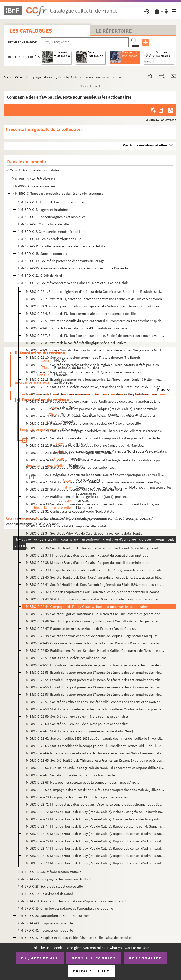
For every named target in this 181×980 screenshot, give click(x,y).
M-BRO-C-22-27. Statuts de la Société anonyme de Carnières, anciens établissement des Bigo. (94, 482)
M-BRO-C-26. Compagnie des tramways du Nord (56, 879)
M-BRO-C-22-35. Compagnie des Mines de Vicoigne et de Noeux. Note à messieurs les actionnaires (95, 541)
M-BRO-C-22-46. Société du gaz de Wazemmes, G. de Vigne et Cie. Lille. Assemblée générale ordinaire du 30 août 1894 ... (95, 621)
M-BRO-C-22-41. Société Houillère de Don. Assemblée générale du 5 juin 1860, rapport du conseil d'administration (95, 585)
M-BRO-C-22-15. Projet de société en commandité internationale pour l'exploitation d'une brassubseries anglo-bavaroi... (95, 394)
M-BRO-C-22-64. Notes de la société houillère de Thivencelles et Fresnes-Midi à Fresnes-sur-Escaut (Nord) (95, 753)
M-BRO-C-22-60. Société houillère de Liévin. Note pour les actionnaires (77, 724)
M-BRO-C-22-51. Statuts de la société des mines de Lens (66, 658)
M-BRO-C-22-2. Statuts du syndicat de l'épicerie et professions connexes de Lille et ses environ (94, 299)
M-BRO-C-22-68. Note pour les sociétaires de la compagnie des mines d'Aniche (83, 782)
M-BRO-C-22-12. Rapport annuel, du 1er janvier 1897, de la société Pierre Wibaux (84, 372)
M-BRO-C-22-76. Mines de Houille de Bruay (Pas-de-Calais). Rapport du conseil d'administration (95, 841)
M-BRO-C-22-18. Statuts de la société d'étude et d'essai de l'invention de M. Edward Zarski (91, 416)
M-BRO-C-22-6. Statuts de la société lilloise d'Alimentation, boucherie (76, 328)
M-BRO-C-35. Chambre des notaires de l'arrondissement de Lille (67, 908)
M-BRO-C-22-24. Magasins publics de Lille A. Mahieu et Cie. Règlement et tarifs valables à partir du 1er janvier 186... (95, 460)
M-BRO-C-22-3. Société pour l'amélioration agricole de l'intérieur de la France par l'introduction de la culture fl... (95, 306)
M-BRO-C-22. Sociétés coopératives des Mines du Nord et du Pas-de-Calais (74, 283)
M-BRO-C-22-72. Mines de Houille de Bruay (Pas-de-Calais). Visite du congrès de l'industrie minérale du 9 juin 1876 (95, 812)
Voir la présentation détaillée (145, 145)
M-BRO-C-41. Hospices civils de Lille (47, 930)
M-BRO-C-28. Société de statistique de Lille (52, 886)
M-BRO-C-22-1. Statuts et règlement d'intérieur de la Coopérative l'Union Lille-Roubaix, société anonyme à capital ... (95, 291)
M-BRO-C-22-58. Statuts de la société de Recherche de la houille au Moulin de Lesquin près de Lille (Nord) (95, 709)
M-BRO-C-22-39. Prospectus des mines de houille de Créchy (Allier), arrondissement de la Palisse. (95, 570)
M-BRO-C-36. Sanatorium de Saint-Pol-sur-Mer (55, 916)
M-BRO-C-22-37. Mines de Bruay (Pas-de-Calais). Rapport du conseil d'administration (88, 555)
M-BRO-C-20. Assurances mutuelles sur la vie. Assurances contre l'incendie (74, 268)
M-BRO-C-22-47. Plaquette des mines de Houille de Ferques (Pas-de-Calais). (81, 628)
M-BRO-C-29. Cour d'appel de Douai (47, 894)
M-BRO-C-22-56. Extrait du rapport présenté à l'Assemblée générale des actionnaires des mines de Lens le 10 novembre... (95, 694)
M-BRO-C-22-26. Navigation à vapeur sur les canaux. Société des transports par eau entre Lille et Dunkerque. (95, 475)
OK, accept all (40, 958)
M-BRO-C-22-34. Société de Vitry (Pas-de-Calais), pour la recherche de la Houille (84, 533)
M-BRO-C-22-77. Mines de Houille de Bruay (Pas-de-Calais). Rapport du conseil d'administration (95, 848)
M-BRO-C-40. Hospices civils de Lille (47, 923)
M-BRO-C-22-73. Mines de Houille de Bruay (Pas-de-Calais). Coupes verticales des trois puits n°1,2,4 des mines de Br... (95, 819)
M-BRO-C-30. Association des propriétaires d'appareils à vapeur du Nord (73, 901)
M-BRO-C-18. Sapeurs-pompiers (44, 253)
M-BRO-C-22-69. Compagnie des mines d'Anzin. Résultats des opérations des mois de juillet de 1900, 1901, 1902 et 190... (95, 790)
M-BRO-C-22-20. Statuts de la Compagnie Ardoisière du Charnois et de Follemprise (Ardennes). (94, 431)
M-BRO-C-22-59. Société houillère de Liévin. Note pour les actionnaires (77, 716)
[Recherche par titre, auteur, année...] (85, 42)
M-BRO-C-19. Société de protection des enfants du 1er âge (62, 261)
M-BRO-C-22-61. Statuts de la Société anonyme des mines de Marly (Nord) (80, 731)
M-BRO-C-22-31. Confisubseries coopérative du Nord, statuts (70, 511)
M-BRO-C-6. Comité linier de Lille (45, 224)
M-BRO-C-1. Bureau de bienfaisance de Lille (52, 202)
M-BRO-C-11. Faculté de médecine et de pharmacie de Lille (63, 246)
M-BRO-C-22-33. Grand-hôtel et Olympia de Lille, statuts (67, 526)
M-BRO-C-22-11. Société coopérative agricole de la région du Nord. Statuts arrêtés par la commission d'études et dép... (95, 365)
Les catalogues (31, 31)
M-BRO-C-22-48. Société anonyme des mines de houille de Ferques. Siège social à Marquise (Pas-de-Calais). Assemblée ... (95, 636)
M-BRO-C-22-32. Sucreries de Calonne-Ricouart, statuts (66, 519)
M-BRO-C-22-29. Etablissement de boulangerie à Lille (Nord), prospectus (78, 497)
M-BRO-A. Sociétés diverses (35, 179)
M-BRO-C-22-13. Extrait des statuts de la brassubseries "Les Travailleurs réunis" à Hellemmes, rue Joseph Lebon (95, 379)
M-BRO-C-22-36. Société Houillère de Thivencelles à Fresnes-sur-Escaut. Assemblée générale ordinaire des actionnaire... (95, 548)
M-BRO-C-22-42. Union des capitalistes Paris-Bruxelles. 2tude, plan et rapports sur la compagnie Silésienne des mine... (95, 592)
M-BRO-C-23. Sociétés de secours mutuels (51, 872)
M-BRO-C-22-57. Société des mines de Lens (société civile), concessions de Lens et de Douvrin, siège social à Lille (95, 702)
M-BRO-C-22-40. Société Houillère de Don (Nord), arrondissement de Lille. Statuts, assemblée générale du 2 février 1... (95, 577)
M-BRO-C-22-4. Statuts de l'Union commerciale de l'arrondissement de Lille (81, 313)
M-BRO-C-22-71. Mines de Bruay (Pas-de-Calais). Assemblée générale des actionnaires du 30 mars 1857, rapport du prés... (95, 804)
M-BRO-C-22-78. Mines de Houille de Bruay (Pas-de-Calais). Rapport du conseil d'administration (95, 856)
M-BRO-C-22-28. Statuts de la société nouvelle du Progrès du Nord (74, 489)
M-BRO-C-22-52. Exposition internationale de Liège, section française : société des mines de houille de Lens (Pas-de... (95, 665)
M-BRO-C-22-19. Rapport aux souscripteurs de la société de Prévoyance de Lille (83, 423)
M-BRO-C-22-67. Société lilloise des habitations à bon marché (71, 775)
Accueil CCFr (13, 77)
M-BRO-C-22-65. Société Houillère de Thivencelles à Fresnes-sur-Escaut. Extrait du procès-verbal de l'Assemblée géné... (95, 760)
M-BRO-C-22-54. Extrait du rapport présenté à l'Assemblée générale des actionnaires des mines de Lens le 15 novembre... (95, 680)
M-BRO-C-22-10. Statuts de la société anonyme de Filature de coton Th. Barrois (83, 357)
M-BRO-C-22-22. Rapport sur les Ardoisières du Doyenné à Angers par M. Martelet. (85, 445)
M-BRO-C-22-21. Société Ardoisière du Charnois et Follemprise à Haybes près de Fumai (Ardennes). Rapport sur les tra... (95, 438)
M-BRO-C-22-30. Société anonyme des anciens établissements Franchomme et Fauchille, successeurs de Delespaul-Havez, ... (95, 504)
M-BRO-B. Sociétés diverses (35, 186)
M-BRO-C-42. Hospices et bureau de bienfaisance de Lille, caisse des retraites (76, 938)
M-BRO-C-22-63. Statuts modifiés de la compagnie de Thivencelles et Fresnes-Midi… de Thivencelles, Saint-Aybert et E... (95, 746)
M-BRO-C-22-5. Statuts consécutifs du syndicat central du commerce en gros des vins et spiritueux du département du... (95, 321)
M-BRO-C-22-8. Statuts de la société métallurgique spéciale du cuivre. (77, 343)
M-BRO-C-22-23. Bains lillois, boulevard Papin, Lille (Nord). (69, 453)
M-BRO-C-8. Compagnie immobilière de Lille (53, 231)
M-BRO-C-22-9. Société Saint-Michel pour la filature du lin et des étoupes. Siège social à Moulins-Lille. (95, 350)
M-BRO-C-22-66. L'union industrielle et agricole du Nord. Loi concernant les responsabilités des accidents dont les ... (95, 768)
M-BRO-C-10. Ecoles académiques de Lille (51, 239)
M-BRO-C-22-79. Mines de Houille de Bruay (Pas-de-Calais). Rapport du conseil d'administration (95, 863)
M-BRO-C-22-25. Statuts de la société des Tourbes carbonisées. (71, 467)
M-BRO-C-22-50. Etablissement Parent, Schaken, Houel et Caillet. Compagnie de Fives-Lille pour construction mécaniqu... (95, 650)
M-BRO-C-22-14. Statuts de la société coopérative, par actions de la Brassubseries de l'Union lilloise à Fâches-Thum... (95, 387)
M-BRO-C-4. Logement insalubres (45, 209)
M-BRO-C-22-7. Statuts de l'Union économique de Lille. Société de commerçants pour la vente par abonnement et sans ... (95, 335)
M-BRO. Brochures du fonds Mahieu (35, 170)
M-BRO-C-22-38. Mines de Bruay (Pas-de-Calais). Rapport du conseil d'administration (88, 563)
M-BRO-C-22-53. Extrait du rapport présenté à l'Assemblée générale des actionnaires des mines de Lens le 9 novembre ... (95, 672)
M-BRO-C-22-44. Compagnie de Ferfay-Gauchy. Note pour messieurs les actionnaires (87, 607)
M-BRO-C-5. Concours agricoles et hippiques (53, 217)
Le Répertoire (114, 31)
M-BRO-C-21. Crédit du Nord (41, 275)
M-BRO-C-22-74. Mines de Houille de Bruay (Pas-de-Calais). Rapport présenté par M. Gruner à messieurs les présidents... (95, 826)
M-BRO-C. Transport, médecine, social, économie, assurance (59, 193)
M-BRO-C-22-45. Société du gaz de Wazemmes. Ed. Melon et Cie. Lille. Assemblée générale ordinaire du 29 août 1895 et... (95, 614)
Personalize (146, 958)
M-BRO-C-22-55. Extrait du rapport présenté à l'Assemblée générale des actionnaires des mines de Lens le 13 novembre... (95, 687)
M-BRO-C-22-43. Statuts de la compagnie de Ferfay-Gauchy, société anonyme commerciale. (92, 599)
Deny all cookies (94, 958)
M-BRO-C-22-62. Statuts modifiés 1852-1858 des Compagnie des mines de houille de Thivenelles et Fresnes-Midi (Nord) (95, 738)
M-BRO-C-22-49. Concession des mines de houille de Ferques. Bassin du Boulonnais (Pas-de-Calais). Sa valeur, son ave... (95, 643)
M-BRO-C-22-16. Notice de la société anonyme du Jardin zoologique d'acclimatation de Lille (93, 401)
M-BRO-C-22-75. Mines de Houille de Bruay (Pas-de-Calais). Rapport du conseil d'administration (95, 834)
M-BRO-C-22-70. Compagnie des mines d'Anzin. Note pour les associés (77, 797)
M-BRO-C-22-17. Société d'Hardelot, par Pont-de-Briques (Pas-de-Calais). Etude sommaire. (92, 409)
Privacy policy (91, 971)
